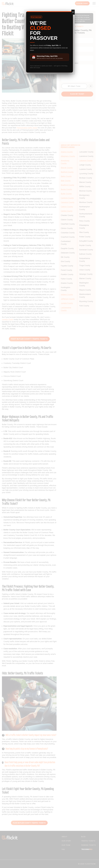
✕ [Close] (73, 12)
